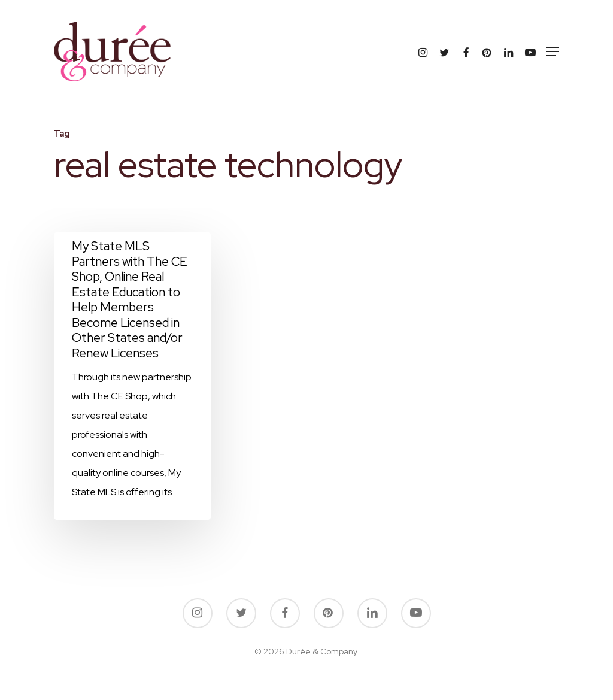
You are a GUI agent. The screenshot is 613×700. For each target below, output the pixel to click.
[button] (553, 51)
